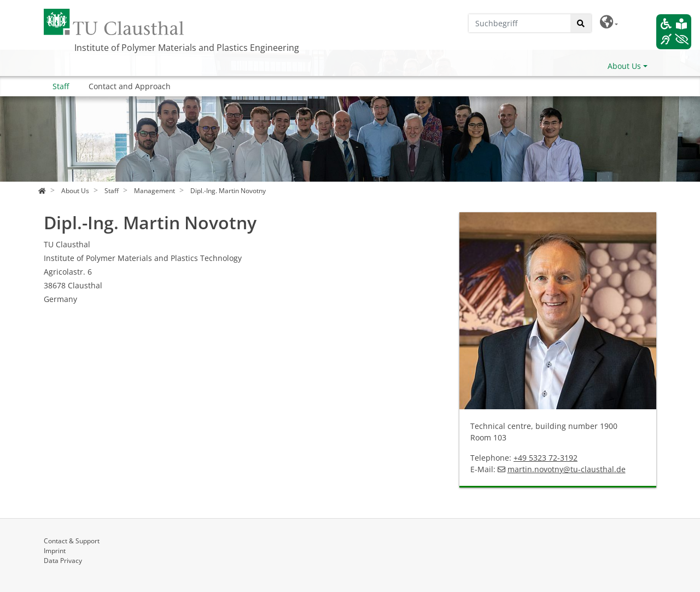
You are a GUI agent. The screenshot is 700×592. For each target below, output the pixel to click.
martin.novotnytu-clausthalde (567, 469)
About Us (624, 66)
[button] (609, 22)
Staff (61, 86)
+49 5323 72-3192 (546, 458)
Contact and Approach (130, 86)
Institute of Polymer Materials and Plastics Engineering (187, 48)
